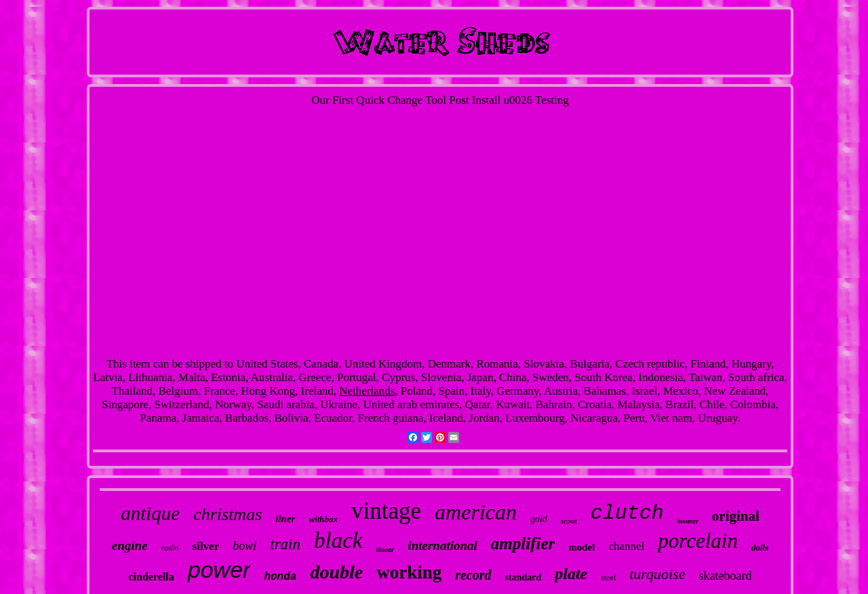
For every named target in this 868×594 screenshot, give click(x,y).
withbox (323, 519)
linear (385, 549)
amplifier (523, 543)
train (285, 544)
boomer (688, 521)
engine (130, 546)
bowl (244, 546)
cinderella (152, 577)
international (442, 546)
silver (206, 546)
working (409, 572)
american (476, 512)
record (473, 575)
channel (626, 546)
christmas (228, 514)
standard (524, 577)
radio (170, 548)
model (581, 547)
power (219, 570)
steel (608, 578)
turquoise (657, 574)
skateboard (726, 576)
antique (150, 513)
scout (569, 521)
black (338, 540)
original (736, 516)
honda (280, 577)
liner (285, 519)
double (336, 572)
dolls (760, 548)
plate (571, 574)
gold (539, 519)
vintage (386, 511)
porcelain (698, 541)
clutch (627, 513)
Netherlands (367, 391)
